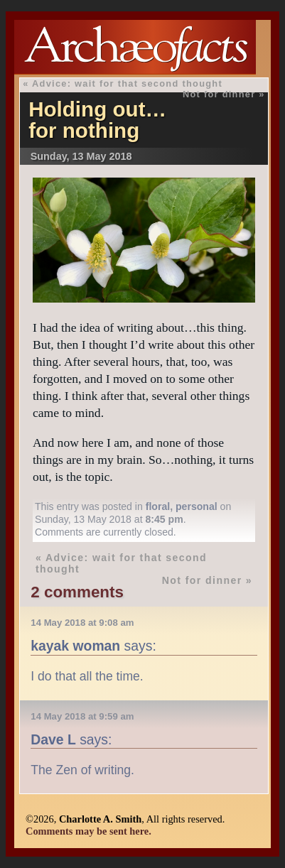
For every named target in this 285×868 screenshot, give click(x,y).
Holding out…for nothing (97, 120)
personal (197, 506)
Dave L (53, 739)
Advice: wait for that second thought (127, 83)
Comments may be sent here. (88, 831)
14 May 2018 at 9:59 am (82, 716)
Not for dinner (219, 94)
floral (158, 506)
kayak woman (75, 646)
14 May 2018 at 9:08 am (82, 623)
